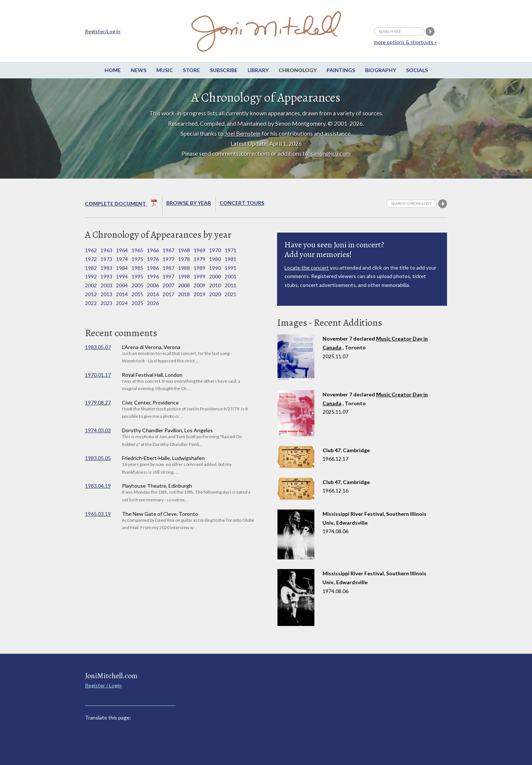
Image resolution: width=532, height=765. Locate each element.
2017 (168, 294)
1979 (199, 259)
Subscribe (224, 70)
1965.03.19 (98, 514)
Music (165, 70)
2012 (91, 294)
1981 (231, 259)
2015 (137, 294)
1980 (215, 259)
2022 (91, 303)
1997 (168, 276)
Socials (417, 70)
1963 (106, 250)
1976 (153, 259)
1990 (215, 268)
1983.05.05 (98, 458)
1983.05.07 (98, 347)
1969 (199, 250)
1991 (231, 268)
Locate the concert (307, 268)
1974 (122, 259)
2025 (137, 303)
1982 (91, 268)
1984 (122, 268)
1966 (153, 250)
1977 (168, 259)
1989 (199, 268)
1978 (184, 259)
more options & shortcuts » (405, 42)
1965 (137, 250)
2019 (199, 294)
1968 (184, 250)
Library (258, 70)
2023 (106, 303)
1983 (106, 268)
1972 (91, 259)
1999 (199, 276)
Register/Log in (103, 31)
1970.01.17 (98, 375)
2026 (153, 303)
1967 (168, 250)
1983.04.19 (98, 486)
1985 (137, 268)
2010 (215, 285)
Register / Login (103, 685)
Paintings (341, 70)
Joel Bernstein (243, 133)
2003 (106, 285)
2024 (122, 303)
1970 (215, 250)
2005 (137, 285)
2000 (215, 276)
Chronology (298, 70)
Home (113, 70)
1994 (122, 276)
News (139, 70)
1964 (122, 250)
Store (191, 70)
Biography (381, 70)
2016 (153, 294)
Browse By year (189, 203)
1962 (91, 250)
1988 (184, 268)
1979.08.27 (98, 402)
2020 (215, 294)
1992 (91, 276)
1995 (137, 276)
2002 (91, 285)
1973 (106, 259)
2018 (184, 294)
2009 (199, 285)
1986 (153, 268)
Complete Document (121, 204)
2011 (231, 285)
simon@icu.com (331, 153)
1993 (106, 276)
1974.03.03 (98, 430)
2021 (231, 294)
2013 (106, 294)
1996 (153, 276)
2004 (122, 285)
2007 (168, 285)
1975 (137, 259)
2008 (184, 285)
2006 (153, 285)
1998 (184, 276)
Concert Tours (242, 203)
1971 (231, 250)
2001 (231, 276)
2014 (122, 294)
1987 (168, 268)
